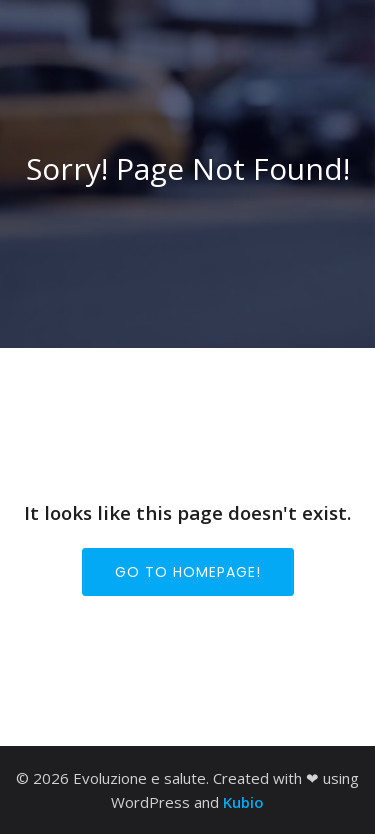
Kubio (243, 802)
